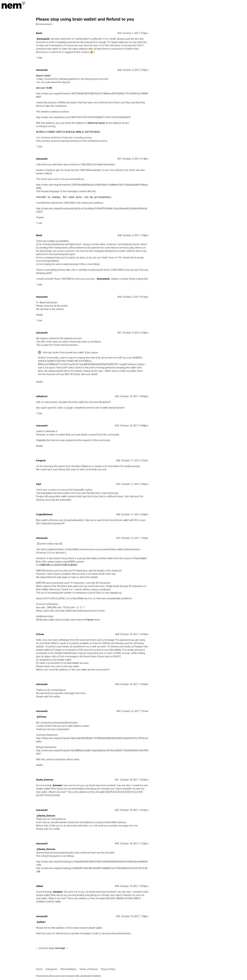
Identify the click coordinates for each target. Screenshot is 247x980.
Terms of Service (89, 969)
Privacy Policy (108, 969)
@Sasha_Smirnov (46, 816)
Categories (51, 969)
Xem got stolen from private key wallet (63, 353)
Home (39, 969)
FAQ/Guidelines (68, 969)
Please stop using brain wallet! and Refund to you (85, 19)
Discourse (55, 976)
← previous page (45, 948)
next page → (62, 948)
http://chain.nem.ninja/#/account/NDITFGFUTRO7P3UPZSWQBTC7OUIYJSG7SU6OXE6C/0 (83, 117)
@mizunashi (43, 39)
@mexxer (57, 785)
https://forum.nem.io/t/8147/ (106, 656)
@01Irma (41, 717)
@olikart (41, 922)
